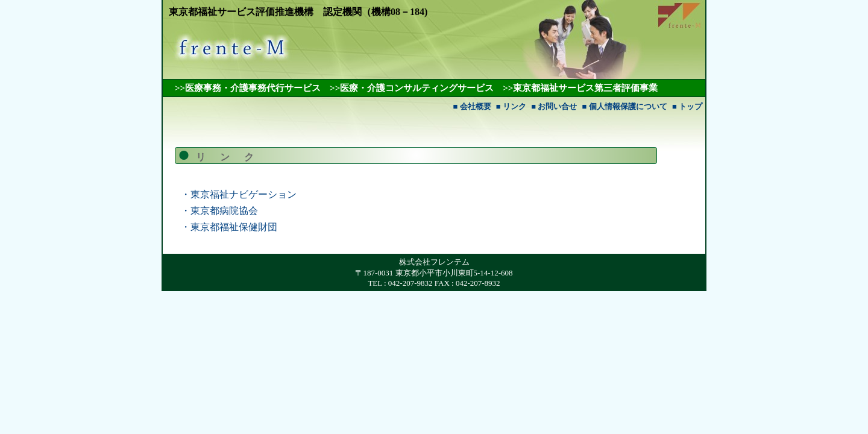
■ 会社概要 (472, 106)
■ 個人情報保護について (625, 106)
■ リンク (511, 106)
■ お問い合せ (554, 106)
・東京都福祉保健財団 (229, 227)
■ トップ (687, 106)
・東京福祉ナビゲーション (239, 194)
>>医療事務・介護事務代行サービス (248, 88)
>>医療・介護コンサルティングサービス (412, 88)
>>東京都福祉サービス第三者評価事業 (580, 88)
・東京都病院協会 (219, 211)
